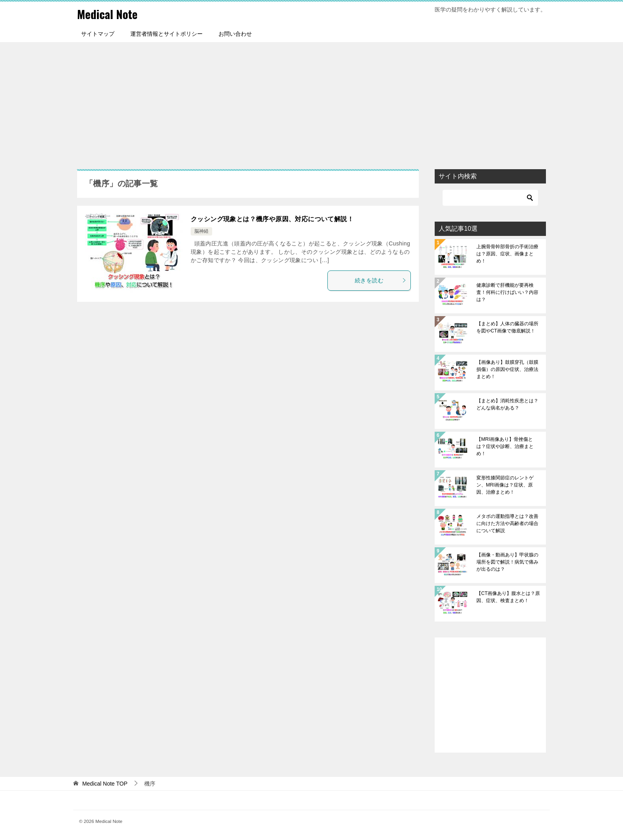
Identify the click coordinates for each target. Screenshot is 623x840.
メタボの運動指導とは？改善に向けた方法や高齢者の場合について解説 (507, 523)
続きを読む (381, 280)
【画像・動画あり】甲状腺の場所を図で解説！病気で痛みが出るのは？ (507, 562)
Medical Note (108, 14)
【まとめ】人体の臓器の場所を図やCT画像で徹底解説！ (507, 327)
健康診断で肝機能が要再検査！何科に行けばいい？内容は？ (507, 292)
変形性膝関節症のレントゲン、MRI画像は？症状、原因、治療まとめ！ (505, 485)
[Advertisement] (311, 102)
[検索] (490, 198)
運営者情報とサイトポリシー (166, 34)
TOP (105, 784)
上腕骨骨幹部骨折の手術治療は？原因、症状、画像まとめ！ (507, 254)
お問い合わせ (235, 34)
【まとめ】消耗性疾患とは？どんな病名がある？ (507, 404)
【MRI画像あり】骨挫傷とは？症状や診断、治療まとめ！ (505, 446)
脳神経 (201, 231)
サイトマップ (98, 34)
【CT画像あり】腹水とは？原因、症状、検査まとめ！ (508, 597)
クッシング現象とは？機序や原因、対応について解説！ (272, 219)
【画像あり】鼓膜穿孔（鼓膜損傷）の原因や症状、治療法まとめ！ (507, 369)
